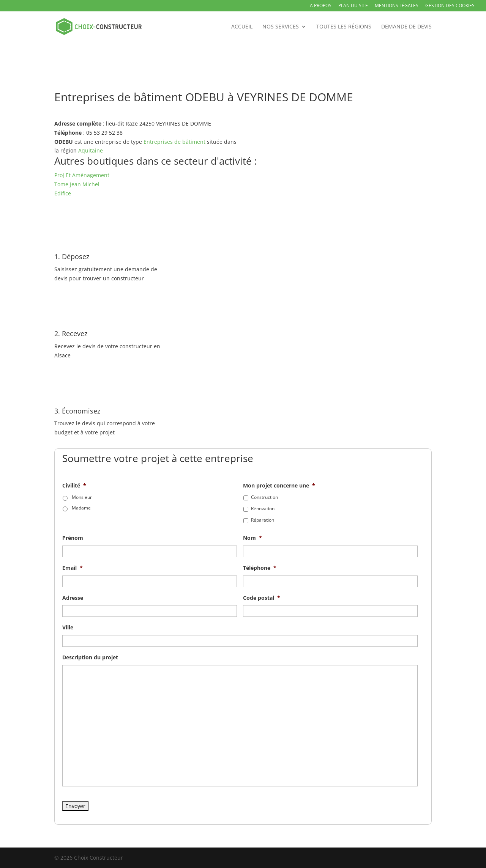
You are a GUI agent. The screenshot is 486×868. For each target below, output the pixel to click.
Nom (252, 538)
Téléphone (260, 568)
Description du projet (90, 657)
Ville (68, 627)
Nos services (281, 27)
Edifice (63, 193)
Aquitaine (91, 150)
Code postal (262, 598)
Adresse (73, 598)
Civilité (74, 486)
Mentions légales (397, 6)
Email (73, 568)
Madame (81, 508)
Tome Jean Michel (77, 184)
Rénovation (263, 509)
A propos (321, 6)
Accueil (242, 27)
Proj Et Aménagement (82, 175)
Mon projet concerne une (279, 486)
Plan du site (353, 6)
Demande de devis (406, 27)
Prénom (73, 538)
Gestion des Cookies (450, 6)
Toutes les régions (344, 27)
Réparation (263, 520)
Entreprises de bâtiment (174, 142)
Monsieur (82, 497)
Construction (264, 497)
